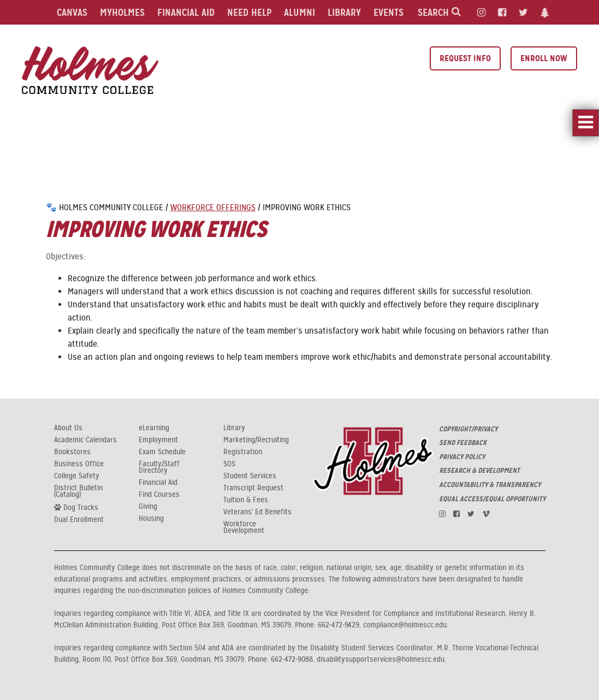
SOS (229, 464)
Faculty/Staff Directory (159, 467)
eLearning (154, 428)
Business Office (79, 464)
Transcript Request (253, 488)
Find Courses (159, 495)
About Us (68, 428)
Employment (158, 440)
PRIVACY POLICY (462, 457)
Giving (148, 507)
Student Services (250, 476)
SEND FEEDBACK (463, 443)
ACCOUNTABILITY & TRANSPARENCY (490, 485)
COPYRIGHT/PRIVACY (468, 429)
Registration (243, 452)
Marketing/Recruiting (256, 440)
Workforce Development (244, 527)
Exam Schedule (162, 452)
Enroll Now (544, 58)
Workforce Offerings (213, 207)
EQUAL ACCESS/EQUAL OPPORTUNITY (492, 499)
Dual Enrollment (79, 520)
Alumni (299, 12)
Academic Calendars (85, 440)
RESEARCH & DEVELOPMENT (479, 471)
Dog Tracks (76, 507)
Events (389, 12)
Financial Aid (186, 12)
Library (344, 12)
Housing (151, 519)
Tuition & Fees (246, 500)
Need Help (249, 12)
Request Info (465, 58)
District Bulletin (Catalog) (78, 491)
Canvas (72, 12)
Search (439, 12)
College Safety (77, 476)
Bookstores (72, 452)
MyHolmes (122, 12)
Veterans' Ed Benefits (257, 512)
